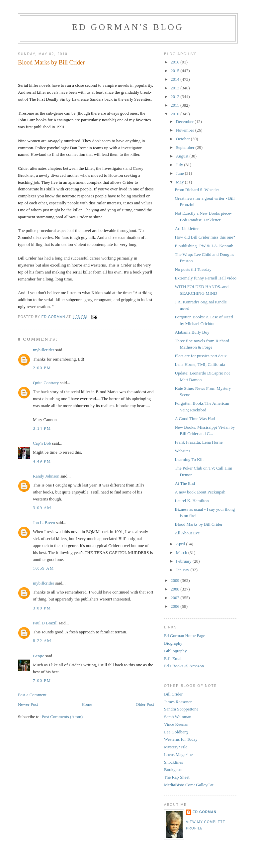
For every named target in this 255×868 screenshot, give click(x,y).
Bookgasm (173, 769)
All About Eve (187, 533)
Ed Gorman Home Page (185, 636)
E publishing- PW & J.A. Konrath (204, 246)
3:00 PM (42, 608)
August (183, 156)
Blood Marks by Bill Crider (199, 524)
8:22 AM (42, 641)
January (183, 570)
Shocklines (173, 762)
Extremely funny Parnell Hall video (206, 278)
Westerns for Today (181, 739)
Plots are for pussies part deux (201, 356)
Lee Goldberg (176, 732)
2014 (175, 79)
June (180, 173)
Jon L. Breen (44, 523)
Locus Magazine (178, 755)
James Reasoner (178, 702)
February (184, 561)
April (181, 544)
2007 (175, 598)
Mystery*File (176, 747)
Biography (173, 643)
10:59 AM (43, 568)
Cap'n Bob (42, 443)
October (183, 139)
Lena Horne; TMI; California (200, 364)
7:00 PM (42, 680)
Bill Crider (173, 694)
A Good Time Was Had (195, 419)
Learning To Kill (189, 459)
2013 (175, 88)
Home (87, 704)
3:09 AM (42, 508)
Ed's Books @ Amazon (184, 666)
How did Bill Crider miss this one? (205, 237)
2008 (175, 589)
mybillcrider (43, 350)
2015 (175, 71)
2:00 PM (42, 368)
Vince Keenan (176, 724)
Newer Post (28, 704)
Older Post (145, 704)
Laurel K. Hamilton (192, 501)
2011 (175, 105)
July (180, 165)
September (186, 147)
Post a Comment (32, 695)
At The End (185, 483)
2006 (175, 606)
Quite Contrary (46, 383)
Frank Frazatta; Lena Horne (199, 442)
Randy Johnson (46, 476)
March (182, 552)
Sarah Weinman (178, 717)
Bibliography (175, 651)
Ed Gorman (205, 812)
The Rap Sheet (177, 777)
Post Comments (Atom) (62, 717)
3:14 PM (42, 428)
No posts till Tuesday (193, 269)
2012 (175, 97)
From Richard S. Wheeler (197, 190)
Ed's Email (173, 658)
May (180, 182)
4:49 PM (42, 461)
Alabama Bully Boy (192, 332)
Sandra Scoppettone (181, 709)
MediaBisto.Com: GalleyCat (189, 785)
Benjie (39, 656)
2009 (175, 580)
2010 (175, 114)
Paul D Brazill (45, 623)
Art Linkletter (187, 228)
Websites (182, 451)
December (185, 121)
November (186, 130)
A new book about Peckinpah (200, 492)
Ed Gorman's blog (128, 27)
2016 (175, 62)
